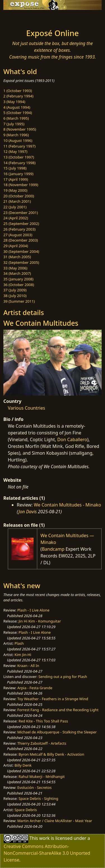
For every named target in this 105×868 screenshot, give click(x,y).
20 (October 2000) (19, 196)
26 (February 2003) (19, 229)
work (44, 838)
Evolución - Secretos (34, 787)
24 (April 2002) (16, 218)
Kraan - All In (28, 666)
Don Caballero (72, 439)
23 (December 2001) (21, 213)
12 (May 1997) (15, 151)
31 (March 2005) (17, 257)
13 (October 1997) (19, 157)
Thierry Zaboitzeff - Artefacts (42, 743)
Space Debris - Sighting (38, 798)
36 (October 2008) (19, 285)
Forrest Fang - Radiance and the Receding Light (58, 710)
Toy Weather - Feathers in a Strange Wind (53, 699)
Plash (19, 643)
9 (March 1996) (16, 135)
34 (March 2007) (17, 273)
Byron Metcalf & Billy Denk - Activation (51, 754)
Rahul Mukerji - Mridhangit (42, 776)
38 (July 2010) (15, 296)
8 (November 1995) (20, 129)
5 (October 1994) (18, 113)
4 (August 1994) (17, 107)
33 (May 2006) (15, 268)
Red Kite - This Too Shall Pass (43, 721)
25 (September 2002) (21, 224)
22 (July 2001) (15, 207)
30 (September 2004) (21, 251)
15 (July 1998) (15, 168)
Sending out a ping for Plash (63, 677)
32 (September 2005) (21, 262)
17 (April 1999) (16, 179)
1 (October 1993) (18, 91)
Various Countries (26, 408)
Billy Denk (23, 765)
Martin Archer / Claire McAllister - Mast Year (55, 821)
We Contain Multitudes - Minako (67, 505)
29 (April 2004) (16, 246)
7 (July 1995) (14, 124)
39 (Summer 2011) (19, 301)
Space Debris (26, 810)
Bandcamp (53, 549)
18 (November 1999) (21, 185)
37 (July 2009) (15, 290)
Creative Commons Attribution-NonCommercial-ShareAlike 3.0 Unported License (47, 853)
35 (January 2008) (18, 279)
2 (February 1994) (18, 96)
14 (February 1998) (19, 163)
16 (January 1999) (18, 174)
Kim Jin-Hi (23, 655)
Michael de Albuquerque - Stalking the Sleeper (57, 732)
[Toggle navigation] (18, 18)
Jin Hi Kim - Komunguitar (40, 621)
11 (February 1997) (19, 146)
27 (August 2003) (18, 235)
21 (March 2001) (17, 201)
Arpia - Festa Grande (35, 688)
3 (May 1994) (14, 102)
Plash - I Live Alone (33, 610)
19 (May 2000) (15, 190)
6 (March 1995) (16, 118)
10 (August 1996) (18, 140)
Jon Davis (28, 512)
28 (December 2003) (21, 240)
